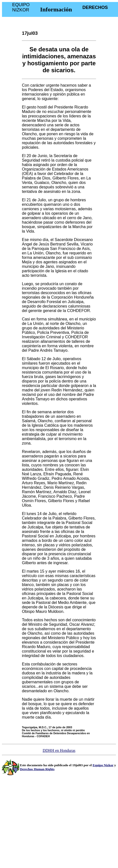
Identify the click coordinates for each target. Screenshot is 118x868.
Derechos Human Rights (37, 769)
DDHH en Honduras (59, 750)
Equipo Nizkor (103, 765)
